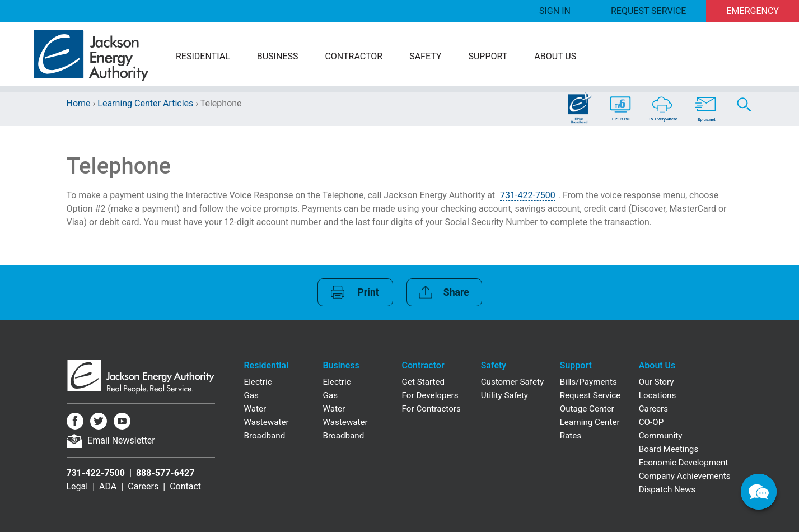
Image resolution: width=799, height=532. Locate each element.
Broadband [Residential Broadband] (265, 436)
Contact (185, 486)
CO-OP (651, 422)
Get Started (424, 382)
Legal (78, 486)
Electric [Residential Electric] (258, 382)
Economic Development (684, 463)
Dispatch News (667, 489)
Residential (203, 56)
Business (278, 56)
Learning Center (590, 422)
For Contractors (431, 409)
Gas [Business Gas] (330, 395)
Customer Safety (512, 382)
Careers (143, 486)
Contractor (354, 56)
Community (661, 436)
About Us (555, 56)
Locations (658, 395)
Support (488, 56)
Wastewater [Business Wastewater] (345, 422)
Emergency (753, 11)
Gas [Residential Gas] (251, 395)
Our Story (657, 382)
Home (79, 103)
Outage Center (587, 409)
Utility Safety (504, 395)
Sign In (555, 11)
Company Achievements (685, 476)
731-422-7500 (528, 195)
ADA (108, 486)
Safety (425, 56)
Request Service (648, 11)
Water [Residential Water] (255, 409)
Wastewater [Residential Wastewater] (267, 422)
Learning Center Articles (145, 103)
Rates (571, 436)
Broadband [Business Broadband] (344, 436)
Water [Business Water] (334, 409)
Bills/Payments (588, 382)
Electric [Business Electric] (337, 382)
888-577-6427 (165, 473)
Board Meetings (669, 449)
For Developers (430, 395)
